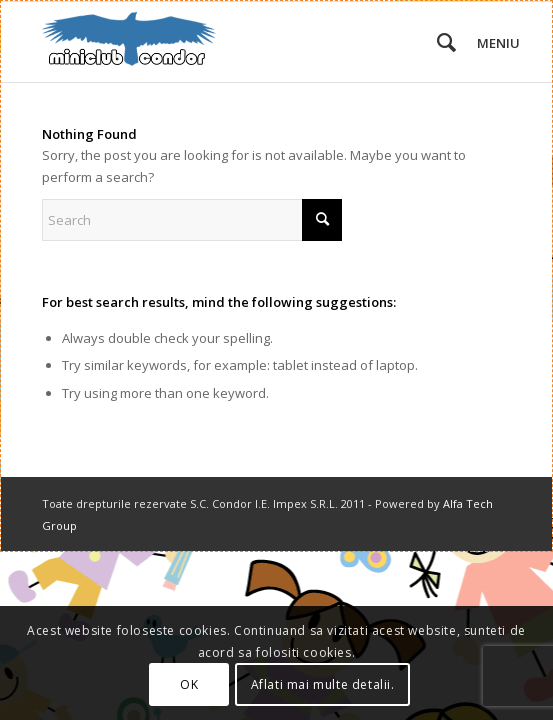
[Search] (436, 42)
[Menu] (483, 42)
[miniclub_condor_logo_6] (229, 42)
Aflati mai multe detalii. (323, 684)
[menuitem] (436, 42)
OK (189, 684)
